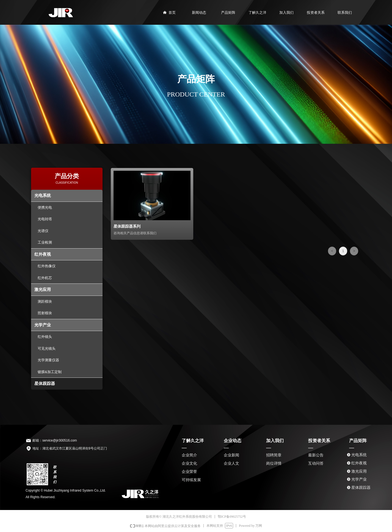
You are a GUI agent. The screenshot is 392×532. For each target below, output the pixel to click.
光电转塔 (45, 219)
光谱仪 (43, 231)
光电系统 (43, 195)
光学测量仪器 (48, 360)
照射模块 (45, 313)
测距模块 (45, 301)
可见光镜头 (47, 348)
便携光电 (45, 207)
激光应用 (43, 289)
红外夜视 (43, 254)
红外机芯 (45, 278)
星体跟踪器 (45, 383)
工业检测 (45, 242)
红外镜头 (45, 337)
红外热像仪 (47, 266)
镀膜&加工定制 (50, 372)
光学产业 (43, 325)
